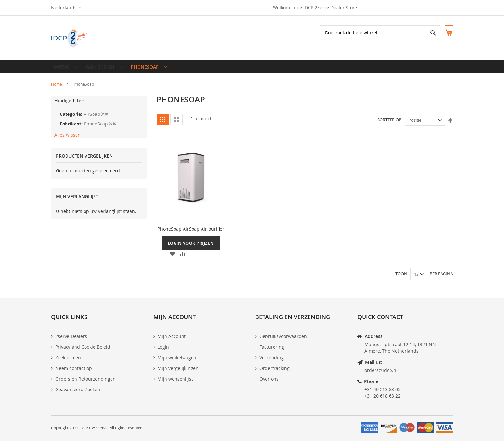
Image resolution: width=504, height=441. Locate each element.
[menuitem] (65, 69)
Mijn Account (172, 336)
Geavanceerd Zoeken (78, 389)
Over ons (269, 379)
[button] (66, 8)
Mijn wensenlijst (175, 379)
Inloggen (374, 8)
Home (57, 89)
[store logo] (70, 38)
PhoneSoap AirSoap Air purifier (191, 234)
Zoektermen (68, 358)
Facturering (272, 347)
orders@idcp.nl (381, 370)
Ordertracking (274, 368)
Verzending (272, 358)
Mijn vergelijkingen (178, 368)
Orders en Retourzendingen (85, 379)
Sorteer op (389, 125)
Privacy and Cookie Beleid (83, 347)
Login (163, 347)
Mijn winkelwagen (177, 358)
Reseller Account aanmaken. (422, 8)
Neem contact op (74, 368)
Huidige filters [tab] (70, 106)
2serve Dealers (71, 336)
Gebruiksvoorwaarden (283, 336)
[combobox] (374, 33)
